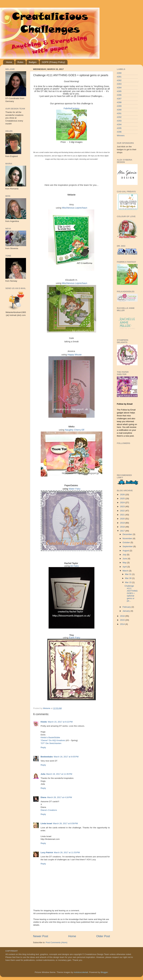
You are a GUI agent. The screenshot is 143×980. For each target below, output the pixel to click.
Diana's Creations (49, 810)
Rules (20, 62)
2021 (123, 515)
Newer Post (41, 936)
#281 (119, 77)
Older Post (103, 936)
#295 (119, 128)
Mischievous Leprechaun (75, 208)
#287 (119, 99)
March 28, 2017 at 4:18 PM (60, 797)
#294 (119, 124)
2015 (123, 620)
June (125, 559)
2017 (123, 531)
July (125, 555)
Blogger (104, 972)
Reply (43, 747)
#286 (119, 95)
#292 (119, 117)
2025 (123, 499)
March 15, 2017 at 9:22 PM (60, 722)
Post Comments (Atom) (57, 942)
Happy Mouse (75, 355)
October (127, 542)
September (128, 546)
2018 (123, 527)
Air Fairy (74, 566)
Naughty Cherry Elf (74, 430)
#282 (119, 80)
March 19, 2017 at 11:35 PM (59, 774)
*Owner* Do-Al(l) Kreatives (53, 740)
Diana (43, 797)
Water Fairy (75, 489)
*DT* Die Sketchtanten (51, 743)
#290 (119, 110)
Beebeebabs (47, 757)
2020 (123, 519)
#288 (119, 102)
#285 (119, 91)
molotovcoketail (81, 972)
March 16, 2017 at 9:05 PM (66, 757)
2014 (123, 624)
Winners (121, 136)
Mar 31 (129, 574)
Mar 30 (129, 578)
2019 (123, 523)
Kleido (44, 722)
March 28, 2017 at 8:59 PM (65, 823)
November (128, 538)
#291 (119, 113)
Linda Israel (46, 823)
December (128, 534)
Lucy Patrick (47, 852)
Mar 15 (129, 582)
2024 (123, 503)
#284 (119, 88)
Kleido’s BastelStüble (50, 737)
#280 (119, 73)
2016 (123, 616)
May (125, 563)
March (126, 571)
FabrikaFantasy (71, 108)
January (127, 611)
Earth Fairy (75, 638)
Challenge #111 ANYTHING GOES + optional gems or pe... (131, 593)
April (125, 567)
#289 (119, 106)
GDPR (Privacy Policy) (53, 62)
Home (9, 62)
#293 (119, 121)
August (126, 551)
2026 (123, 495)
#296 (119, 132)
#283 (119, 84)
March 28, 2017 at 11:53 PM (67, 852)
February (127, 607)
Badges (33, 62)
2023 (123, 507)
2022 (123, 511)
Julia (43, 774)
